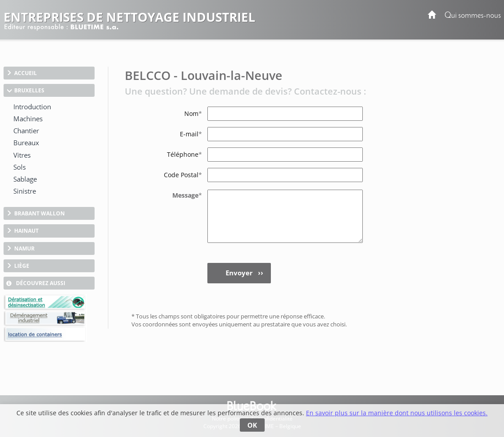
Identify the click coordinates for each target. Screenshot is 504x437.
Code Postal (183, 175)
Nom (193, 113)
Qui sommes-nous (473, 16)
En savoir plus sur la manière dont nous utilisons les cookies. (397, 413)
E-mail (191, 134)
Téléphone (185, 154)
